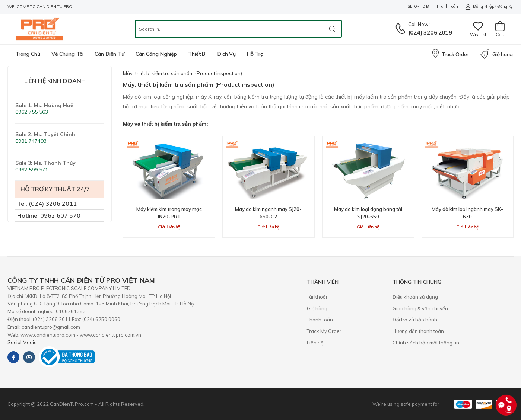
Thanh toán (447, 6)
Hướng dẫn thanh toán (418, 331)
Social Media (22, 342)
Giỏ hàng (497, 54)
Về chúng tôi (68, 54)
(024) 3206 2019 (430, 32)
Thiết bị (197, 54)
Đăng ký (505, 6)
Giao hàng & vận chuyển (420, 308)
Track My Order (324, 331)
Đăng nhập (479, 7)
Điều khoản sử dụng (415, 297)
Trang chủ (28, 54)
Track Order (450, 53)
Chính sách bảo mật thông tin (426, 343)
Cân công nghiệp (156, 54)
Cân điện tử (109, 54)
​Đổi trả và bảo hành (415, 320)
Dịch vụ (227, 54)
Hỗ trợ (255, 54)
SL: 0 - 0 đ (418, 6)
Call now (418, 24)
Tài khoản (318, 297)
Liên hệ (315, 343)
